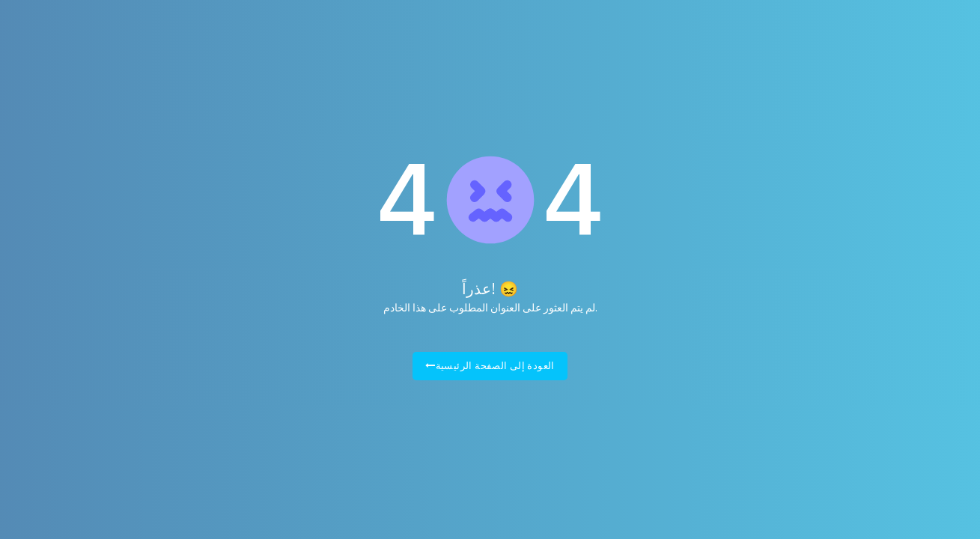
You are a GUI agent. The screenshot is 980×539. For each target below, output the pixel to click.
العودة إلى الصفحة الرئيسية (490, 366)
